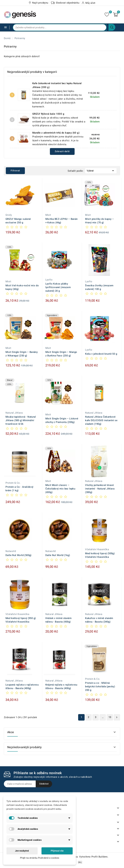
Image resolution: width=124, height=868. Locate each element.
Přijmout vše (57, 851)
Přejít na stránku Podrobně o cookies (40, 858)
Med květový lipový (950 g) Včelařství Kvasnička (21, 620)
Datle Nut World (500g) (18, 555)
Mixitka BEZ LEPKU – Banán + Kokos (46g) (62, 221)
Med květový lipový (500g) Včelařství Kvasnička (100, 555)
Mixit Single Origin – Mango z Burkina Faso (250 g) (61, 354)
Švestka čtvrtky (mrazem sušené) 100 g (99, 287)
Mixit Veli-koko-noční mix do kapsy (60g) (22, 287)
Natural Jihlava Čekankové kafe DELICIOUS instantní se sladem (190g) (101, 420)
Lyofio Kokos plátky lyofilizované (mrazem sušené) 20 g (58, 287)
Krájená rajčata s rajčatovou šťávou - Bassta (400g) (61, 686)
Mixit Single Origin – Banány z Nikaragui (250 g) (22, 354)
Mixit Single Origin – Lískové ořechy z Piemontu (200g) (62, 420)
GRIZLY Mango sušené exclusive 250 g (18, 221)
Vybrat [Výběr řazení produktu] (101, 170)
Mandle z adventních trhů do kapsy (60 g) (56, 133)
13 (110, 717)
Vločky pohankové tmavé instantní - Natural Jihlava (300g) (100, 489)
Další (117, 717)
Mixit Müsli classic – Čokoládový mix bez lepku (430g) (60, 489)
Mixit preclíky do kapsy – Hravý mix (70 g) (99, 221)
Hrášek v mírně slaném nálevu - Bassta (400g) (58, 620)
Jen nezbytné (22, 851)
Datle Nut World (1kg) (58, 555)
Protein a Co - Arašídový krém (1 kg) (19, 489)
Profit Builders (100, 857)
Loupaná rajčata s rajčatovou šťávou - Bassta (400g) (22, 686)
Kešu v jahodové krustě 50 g (101, 354)
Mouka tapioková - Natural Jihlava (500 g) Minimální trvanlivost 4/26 (21, 420)
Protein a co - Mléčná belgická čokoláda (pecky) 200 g (100, 686)
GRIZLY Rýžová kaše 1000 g (48, 114)
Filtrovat (15, 171)
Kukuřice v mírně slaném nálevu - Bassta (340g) (99, 620)
